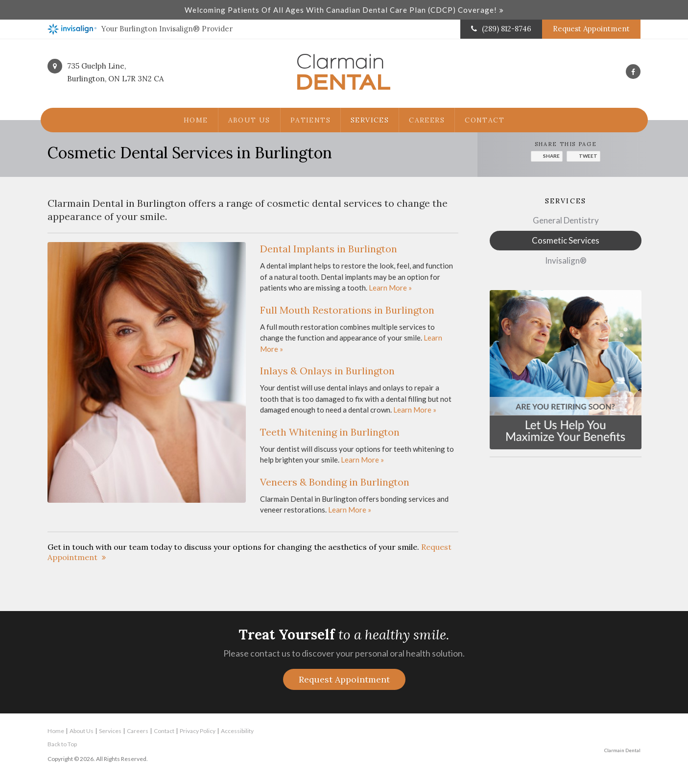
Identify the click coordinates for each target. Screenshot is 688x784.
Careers (427, 120)
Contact (485, 120)
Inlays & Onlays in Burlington (327, 371)
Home (196, 120)
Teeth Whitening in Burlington (330, 432)
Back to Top (62, 744)
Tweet (588, 156)
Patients (310, 120)
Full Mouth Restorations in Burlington (347, 310)
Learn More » (390, 288)
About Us (249, 120)
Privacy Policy (198, 731)
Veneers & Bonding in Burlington (335, 482)
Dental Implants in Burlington (329, 249)
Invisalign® (566, 260)
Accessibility (237, 731)
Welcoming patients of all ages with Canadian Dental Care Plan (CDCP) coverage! (341, 10)
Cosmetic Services (566, 240)
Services (370, 120)
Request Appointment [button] (591, 29)
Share (551, 156)
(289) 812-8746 (507, 29)
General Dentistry (566, 220)
